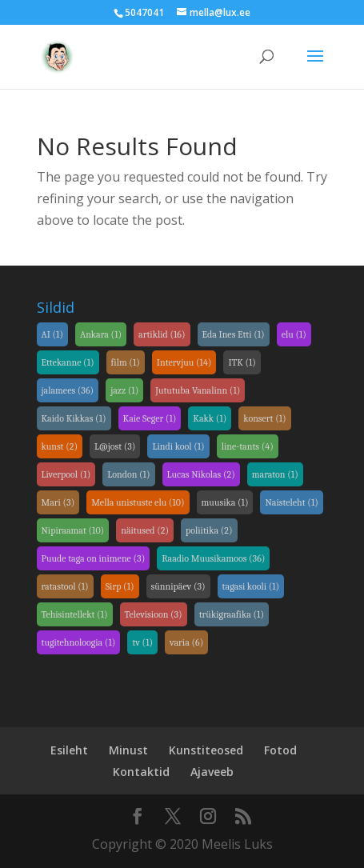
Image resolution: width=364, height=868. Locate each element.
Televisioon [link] (154, 614)
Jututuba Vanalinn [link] (198, 390)
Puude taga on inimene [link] (94, 558)
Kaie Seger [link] (150, 418)
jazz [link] (124, 390)
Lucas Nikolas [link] (201, 474)
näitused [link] (145, 530)
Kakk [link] (210, 418)
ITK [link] (242, 362)
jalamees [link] (68, 390)
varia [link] (186, 642)
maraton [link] (275, 474)
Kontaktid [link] (141, 772)
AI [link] (52, 334)
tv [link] (142, 642)
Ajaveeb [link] (212, 772)
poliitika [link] (209, 530)
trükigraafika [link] (232, 614)
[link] (57, 55)
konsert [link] (264, 418)
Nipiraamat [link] (73, 530)
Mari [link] (58, 502)
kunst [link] (60, 446)
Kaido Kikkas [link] (74, 418)
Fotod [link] (280, 750)
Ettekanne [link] (68, 362)
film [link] (126, 362)
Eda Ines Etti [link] (234, 334)
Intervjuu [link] (184, 362)
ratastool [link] (65, 586)
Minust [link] (128, 750)
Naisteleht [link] (291, 502)
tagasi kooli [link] (251, 586)
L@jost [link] (115, 446)
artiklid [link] (162, 334)
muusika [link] (225, 502)
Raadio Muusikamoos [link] (213, 558)
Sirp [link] (120, 586)
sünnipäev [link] (178, 586)
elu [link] (294, 334)
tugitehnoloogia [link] (79, 642)
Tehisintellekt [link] (75, 614)
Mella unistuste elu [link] (138, 502)
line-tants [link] (248, 446)
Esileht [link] (69, 750)
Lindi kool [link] (178, 446)
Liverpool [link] (66, 474)
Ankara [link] (101, 334)
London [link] (128, 474)
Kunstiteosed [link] (206, 750)
